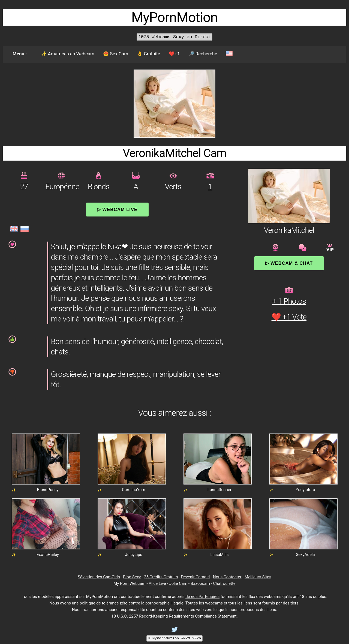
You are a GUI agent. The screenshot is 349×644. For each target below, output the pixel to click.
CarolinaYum (133, 490)
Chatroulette (224, 583)
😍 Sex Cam (116, 54)
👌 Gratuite (148, 54)
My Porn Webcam (130, 583)
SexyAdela (305, 555)
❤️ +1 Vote (289, 317)
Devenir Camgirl (195, 577)
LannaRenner (219, 490)
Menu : (20, 54)
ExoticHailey (48, 555)
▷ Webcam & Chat (289, 263)
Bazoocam (200, 583)
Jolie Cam (178, 583)
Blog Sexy (132, 577)
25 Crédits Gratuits (161, 577)
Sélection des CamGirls (99, 577)
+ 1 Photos (289, 301)
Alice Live (157, 583)
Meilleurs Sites (258, 577)
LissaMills (219, 555)
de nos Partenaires (202, 597)
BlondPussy (48, 490)
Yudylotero (305, 490)
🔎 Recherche (203, 54)
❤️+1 (174, 54)
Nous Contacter (227, 577)
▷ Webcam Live (117, 209)
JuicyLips (133, 555)
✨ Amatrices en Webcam (68, 54)
